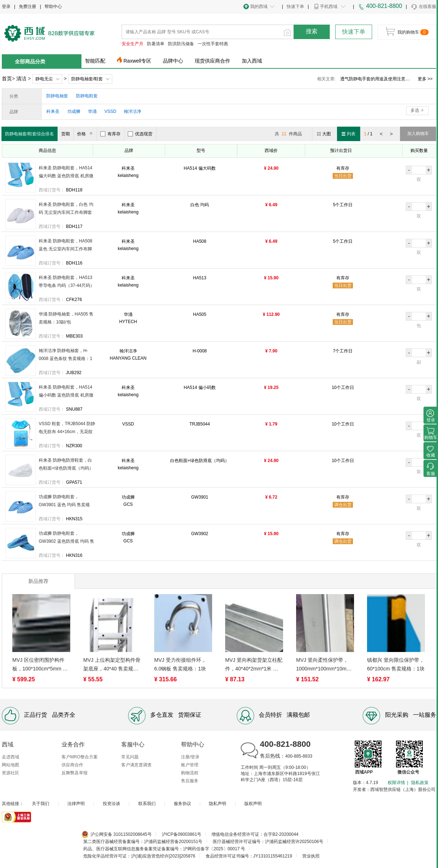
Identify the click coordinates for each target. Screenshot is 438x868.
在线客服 (423, 7)
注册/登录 (190, 757)
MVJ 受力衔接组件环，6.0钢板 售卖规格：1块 (180, 664)
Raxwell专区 (137, 61)
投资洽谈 (111, 804)
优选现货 (140, 134)
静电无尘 (44, 79)
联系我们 (147, 804)
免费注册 (28, 7)
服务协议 (182, 804)
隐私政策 (420, 783)
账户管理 (190, 765)
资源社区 (10, 773)
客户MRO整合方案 (80, 757)
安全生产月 (132, 44)
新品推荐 (38, 581)
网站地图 (10, 765)
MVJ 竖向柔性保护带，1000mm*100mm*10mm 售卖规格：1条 (323, 665)
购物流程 (190, 773)
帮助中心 (53, 7)
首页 (7, 79)
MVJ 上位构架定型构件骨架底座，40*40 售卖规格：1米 (112, 665)
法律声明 (76, 804)
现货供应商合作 (212, 61)
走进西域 (10, 757)
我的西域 (259, 7)
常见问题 (130, 757)
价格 (86, 134)
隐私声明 (218, 804)
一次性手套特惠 (213, 44)
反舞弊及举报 (75, 773)
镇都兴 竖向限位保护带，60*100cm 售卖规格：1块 (396, 664)
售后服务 (190, 781)
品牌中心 (173, 61)
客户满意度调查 (136, 765)
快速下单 (295, 7)
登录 (6, 7)
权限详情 (396, 783)
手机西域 (329, 7)
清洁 (21, 79)
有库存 (110, 134)
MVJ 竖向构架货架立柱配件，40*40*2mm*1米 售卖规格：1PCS (254, 665)
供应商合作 (72, 765)
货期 (66, 134)
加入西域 (252, 61)
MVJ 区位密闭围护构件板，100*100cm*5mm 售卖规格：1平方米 (40, 665)
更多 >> (425, 79)
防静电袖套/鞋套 (87, 79)
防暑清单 (156, 44)
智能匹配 (95, 61)
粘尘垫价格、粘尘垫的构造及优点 (373, 79)
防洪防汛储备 (181, 44)
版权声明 (253, 804)
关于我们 (41, 804)
